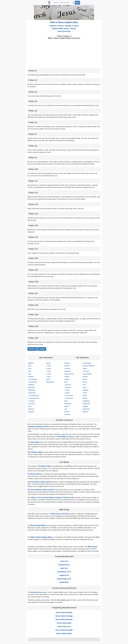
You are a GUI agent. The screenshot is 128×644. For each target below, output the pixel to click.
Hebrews (31, 412)
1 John (49, 371)
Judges (67, 379)
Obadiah (86, 390)
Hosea (85, 382)
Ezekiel (85, 377)
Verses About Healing (64, 612)
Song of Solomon (89, 366)
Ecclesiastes (87, 363)
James (48, 363)
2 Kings (67, 393)
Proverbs (67, 414)
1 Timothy (31, 401)
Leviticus (67, 368)
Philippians (32, 390)
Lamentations (87, 374)
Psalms (67, 412)
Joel (84, 385)
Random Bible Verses (60, 28)
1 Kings (67, 390)
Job (66, 409)
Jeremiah (86, 371)
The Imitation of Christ (65, 437)
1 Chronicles (69, 396)
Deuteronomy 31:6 (64, 579)
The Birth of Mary (45, 466)
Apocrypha (35, 442)
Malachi (85, 412)
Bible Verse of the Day (60, 514)
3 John (49, 377)
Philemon (31, 409)
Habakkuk (86, 401)
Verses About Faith (64, 623)
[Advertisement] (64, 54)
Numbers (68, 371)
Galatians (31, 385)
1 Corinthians (32, 379)
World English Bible (38, 525)
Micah (85, 396)
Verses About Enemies (64, 619)
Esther (67, 406)
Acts (29, 374)
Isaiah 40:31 (64, 582)
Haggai (85, 406)
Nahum (85, 398)
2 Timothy (31, 404)
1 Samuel (68, 385)
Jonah (85, 393)
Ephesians (31, 387)
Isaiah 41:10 (64, 575)
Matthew (31, 363)
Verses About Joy (64, 627)
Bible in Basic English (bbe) (64, 22)
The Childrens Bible (35, 452)
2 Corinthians (32, 382)
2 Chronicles (69, 398)
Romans (31, 377)
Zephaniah (86, 404)
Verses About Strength (64, 630)
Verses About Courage (64, 616)
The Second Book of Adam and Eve (41, 490)
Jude (48, 379)
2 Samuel (68, 387)
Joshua (67, 377)
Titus (30, 406)
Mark (30, 366)
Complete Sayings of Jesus (38, 426)
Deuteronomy (69, 374)
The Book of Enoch (35, 474)
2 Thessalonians (34, 398)
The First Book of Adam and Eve (40, 482)
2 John (49, 374)
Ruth (66, 382)
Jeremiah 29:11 (64, 565)
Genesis (67, 363)
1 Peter (49, 366)
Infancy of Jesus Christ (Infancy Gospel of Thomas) (50, 498)
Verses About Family (64, 633)
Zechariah (86, 409)
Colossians (32, 393)
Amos (85, 387)
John (30, 371)
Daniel (85, 379)
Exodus (67, 366)
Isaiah (85, 368)
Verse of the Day (64, 31)
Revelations (50, 382)
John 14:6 (64, 568)
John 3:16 (64, 561)
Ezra (66, 401)
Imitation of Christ (56, 26)
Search (73, 28)
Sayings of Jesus (72, 26)
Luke (30, 368)
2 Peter (49, 368)
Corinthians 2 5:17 (64, 572)
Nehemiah (68, 404)
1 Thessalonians (34, 396)
